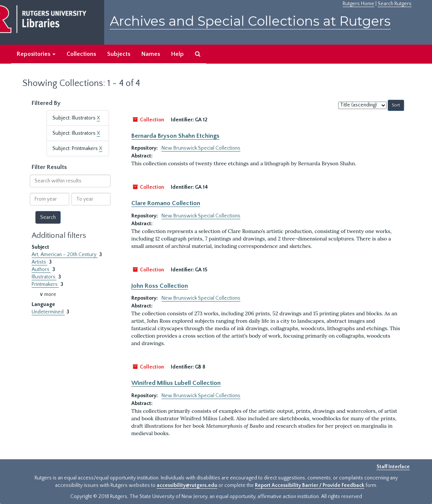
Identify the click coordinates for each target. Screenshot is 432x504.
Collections (81, 54)
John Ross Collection (160, 286)
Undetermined (48, 312)
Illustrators (44, 277)
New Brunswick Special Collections (201, 148)
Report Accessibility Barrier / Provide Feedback (310, 485)
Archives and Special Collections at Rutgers (250, 21)
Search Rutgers (395, 4)
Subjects (119, 54)
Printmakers (45, 284)
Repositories (36, 54)
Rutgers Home (359, 4)
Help (177, 54)
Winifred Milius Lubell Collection (176, 383)
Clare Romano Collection (166, 203)
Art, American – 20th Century (65, 255)
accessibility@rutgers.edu (187, 485)
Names (151, 54)
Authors (41, 269)
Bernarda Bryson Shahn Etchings (175, 136)
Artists (39, 262)
